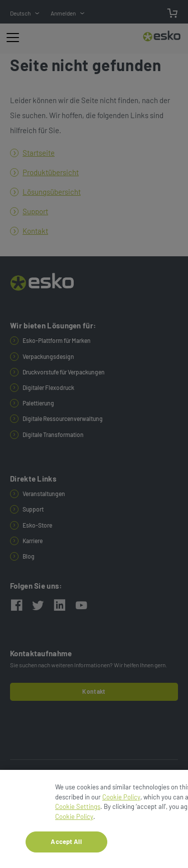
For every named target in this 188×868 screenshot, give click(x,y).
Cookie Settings (78, 808)
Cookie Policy (121, 798)
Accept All (66, 843)
